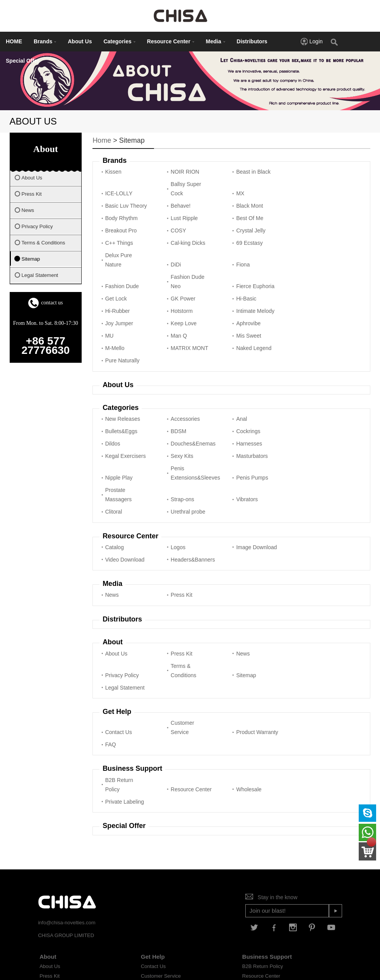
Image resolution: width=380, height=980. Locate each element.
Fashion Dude (183, 261)
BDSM (113, 400)
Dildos (235, 400)
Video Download (301, 496)
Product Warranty (238, 669)
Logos (174, 501)
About (48, 873)
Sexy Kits (239, 422)
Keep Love (302, 295)
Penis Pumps (243, 444)
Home (102, 140)
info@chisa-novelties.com (67, 839)
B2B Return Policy (119, 714)
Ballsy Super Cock (121, 189)
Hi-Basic (238, 274)
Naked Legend (245, 330)
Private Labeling (299, 714)
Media (216, 41)
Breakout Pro (121, 218)
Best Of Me (302, 206)
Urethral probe (306, 456)
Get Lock (116, 274)
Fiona (112, 261)
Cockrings (178, 400)
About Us (80, 41)
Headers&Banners (123, 513)
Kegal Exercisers (179, 417)
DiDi (294, 240)
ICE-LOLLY (302, 172)
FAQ (294, 673)
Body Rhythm (183, 206)
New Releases (123, 388)
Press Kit (177, 548)
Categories (119, 41)
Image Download (240, 496)
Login (311, 41)
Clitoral (236, 456)
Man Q (236, 308)
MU (171, 308)
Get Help (153, 873)
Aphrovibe (117, 308)
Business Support (267, 873)
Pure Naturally (306, 330)
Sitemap (176, 629)
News (112, 548)
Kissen (113, 172)
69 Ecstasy (180, 240)
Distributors (252, 41)
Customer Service (178, 669)
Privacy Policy (306, 607)
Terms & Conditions (118, 624)
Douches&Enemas (307, 400)
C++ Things (303, 218)
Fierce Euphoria (300, 257)
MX (170, 193)
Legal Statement (240, 624)
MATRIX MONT (176, 325)
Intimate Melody (176, 291)
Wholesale (240, 718)
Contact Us (119, 673)
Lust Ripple (241, 206)
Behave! (299, 193)
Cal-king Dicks (122, 240)
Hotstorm (116, 295)
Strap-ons (117, 456)
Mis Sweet (301, 308)
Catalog (115, 501)
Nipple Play (119, 444)
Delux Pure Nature (241, 235)
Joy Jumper (241, 295)
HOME (14, 41)
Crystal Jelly (242, 218)
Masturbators (305, 422)
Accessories (181, 388)
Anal (233, 388)
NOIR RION (181, 172)
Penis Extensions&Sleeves (185, 439)
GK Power (179, 274)
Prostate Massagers (302, 439)
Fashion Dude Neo (244, 257)
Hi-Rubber (301, 274)
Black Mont (119, 206)
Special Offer (22, 61)
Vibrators (177, 456)
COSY (174, 218)
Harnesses (118, 422)
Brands (45, 41)
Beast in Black (245, 172)
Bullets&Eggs (305, 388)
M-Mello (115, 330)
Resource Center (171, 41)
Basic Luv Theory (239, 189)
